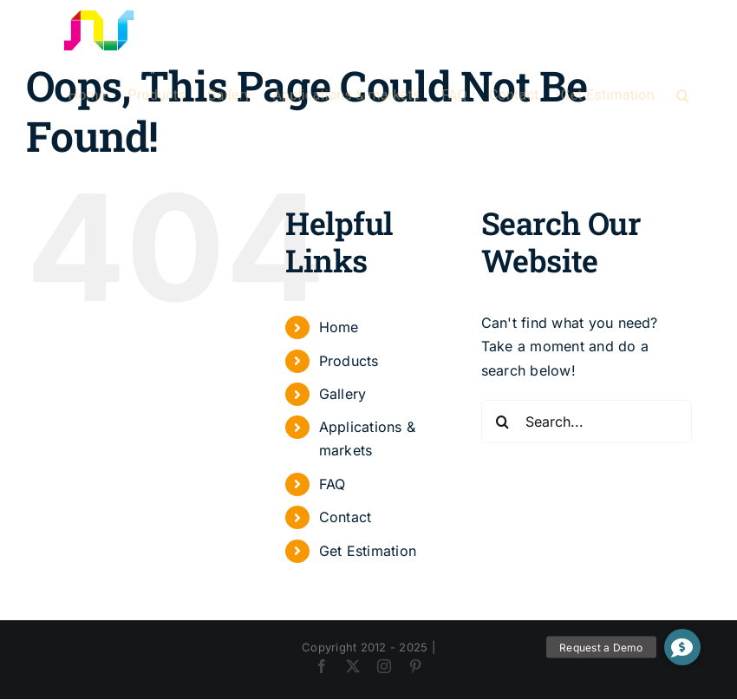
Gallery (343, 394)
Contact (346, 517)
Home (339, 327)
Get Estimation (368, 551)
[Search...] (587, 422)
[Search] (503, 422)
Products (349, 361)
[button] (683, 95)
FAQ (333, 484)
